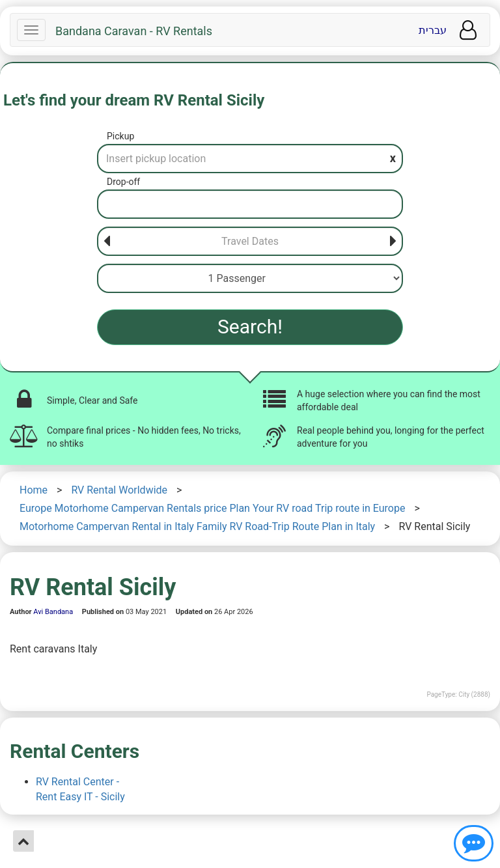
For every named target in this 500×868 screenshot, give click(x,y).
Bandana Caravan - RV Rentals (134, 31)
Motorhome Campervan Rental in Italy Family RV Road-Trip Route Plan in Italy (197, 526)
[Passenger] (250, 278)
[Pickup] (250, 159)
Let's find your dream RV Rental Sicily (134, 100)
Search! (250, 327)
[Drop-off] (250, 204)
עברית (433, 30)
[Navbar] (31, 30)
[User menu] (468, 30)
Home (34, 490)
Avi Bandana (53, 612)
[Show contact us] (474, 843)
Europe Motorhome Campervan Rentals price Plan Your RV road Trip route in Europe (212, 508)
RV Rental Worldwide (119, 490)
